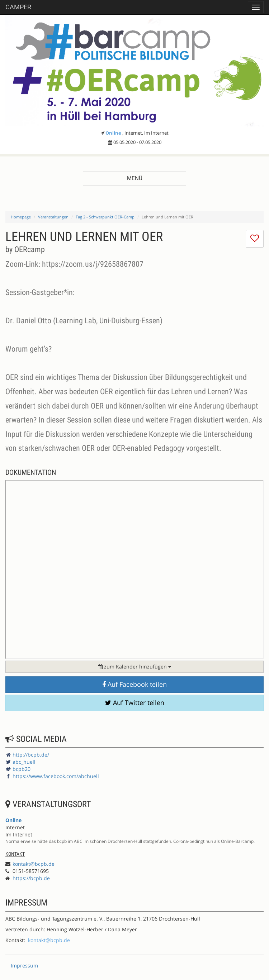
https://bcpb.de (31, 878)
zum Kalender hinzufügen (134, 667)
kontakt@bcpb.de (34, 864)
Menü (135, 178)
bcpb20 (22, 769)
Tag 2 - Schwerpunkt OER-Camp (105, 217)
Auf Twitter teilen (135, 703)
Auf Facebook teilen (134, 684)
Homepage (21, 217)
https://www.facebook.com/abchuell (56, 776)
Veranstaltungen (53, 217)
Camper (18, 7)
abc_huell (24, 762)
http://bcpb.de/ (31, 755)
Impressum (24, 965)
